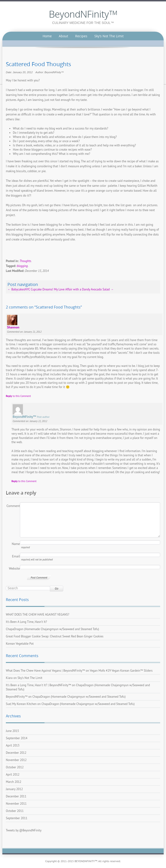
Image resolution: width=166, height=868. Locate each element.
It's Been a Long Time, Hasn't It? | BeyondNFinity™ (38, 685)
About (63, 36)
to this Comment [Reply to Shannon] (18, 396)
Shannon (13, 327)
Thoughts (25, 261)
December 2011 (16, 796)
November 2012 (16, 760)
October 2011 (15, 811)
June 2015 (12, 731)
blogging (22, 266)
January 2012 (14, 789)
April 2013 (13, 745)
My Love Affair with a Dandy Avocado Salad (84, 289)
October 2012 (15, 767)
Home (47, 36)
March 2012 (14, 782)
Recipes (81, 36)
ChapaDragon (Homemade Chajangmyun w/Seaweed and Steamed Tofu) (52, 629)
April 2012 (13, 775)
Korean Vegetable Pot (20, 644)
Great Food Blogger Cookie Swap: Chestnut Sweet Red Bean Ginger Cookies (55, 636)
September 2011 (17, 818)
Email (16, 556)
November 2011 (16, 804)
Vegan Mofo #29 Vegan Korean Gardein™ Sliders (121, 671)
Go (57, 588)
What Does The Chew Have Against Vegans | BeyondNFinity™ (45, 671)
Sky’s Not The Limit (109, 36)
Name (16, 544)
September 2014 (17, 738)
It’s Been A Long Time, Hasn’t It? (26, 622)
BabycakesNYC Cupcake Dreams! (30, 289)
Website (14, 568)
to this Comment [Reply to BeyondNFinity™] (24, 481)
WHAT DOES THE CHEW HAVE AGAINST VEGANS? (38, 615)
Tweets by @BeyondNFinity (24, 830)
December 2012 (16, 753)
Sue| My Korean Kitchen (21, 704)
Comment (13, 506)
